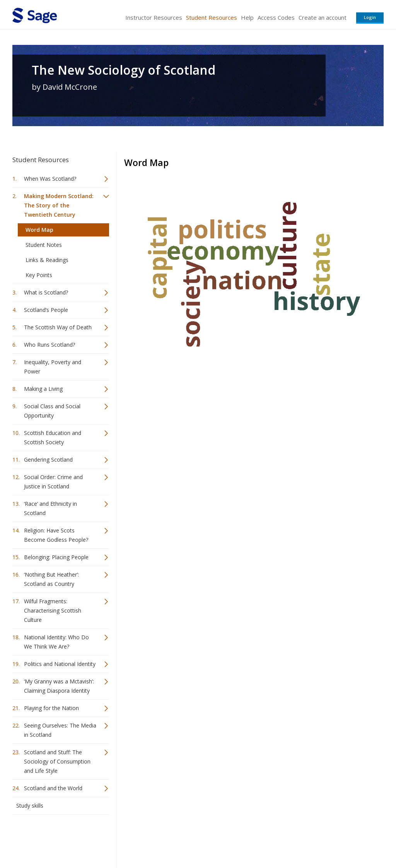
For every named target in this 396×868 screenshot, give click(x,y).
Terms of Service (242, 839)
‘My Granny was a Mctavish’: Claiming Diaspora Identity (59, 686)
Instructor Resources (154, 17)
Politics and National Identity (60, 664)
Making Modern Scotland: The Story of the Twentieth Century (59, 205)
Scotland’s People (46, 310)
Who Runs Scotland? (49, 345)
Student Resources (212, 17)
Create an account (323, 17)
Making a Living (43, 389)
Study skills (30, 806)
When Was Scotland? (50, 179)
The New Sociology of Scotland (124, 70)
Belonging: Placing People (56, 557)
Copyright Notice (289, 839)
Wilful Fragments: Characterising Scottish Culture (53, 610)
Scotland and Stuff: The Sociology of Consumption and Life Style (57, 761)
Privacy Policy (333, 839)
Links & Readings (47, 260)
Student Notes (44, 245)
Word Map (39, 230)
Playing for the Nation (51, 708)
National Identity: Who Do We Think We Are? (56, 642)
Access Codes (276, 17)
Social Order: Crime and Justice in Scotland (53, 482)
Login (370, 17)
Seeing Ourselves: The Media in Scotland (60, 730)
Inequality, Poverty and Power (53, 367)
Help (247, 17)
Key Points (39, 275)
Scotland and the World (53, 788)
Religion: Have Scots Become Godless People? (56, 535)
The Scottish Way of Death (58, 327)
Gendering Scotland (48, 460)
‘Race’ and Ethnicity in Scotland (50, 508)
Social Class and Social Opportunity (52, 411)
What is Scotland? (46, 292)
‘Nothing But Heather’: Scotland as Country (51, 579)
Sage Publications (56, 839)
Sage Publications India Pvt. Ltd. (125, 839)
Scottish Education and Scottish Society (53, 437)
